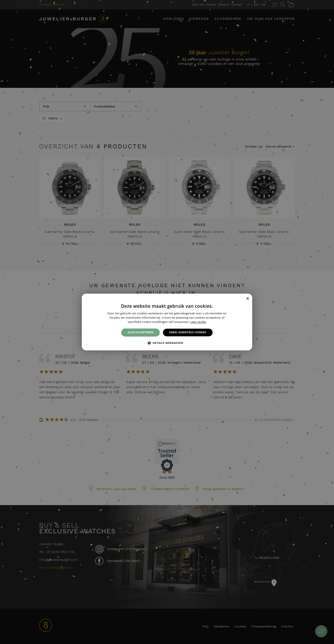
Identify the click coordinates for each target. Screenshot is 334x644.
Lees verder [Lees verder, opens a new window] (198, 322)
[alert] (167, 322)
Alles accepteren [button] (140, 332)
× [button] (247, 299)
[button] (167, 343)
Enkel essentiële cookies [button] (188, 332)
